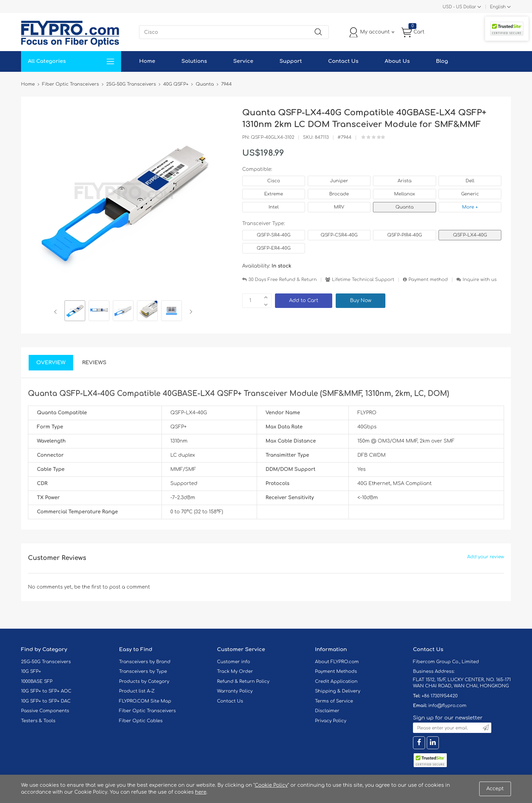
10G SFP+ (31, 671)
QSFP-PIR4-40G (405, 235)
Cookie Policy (271, 785)
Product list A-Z (137, 691)
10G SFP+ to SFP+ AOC (46, 691)
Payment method (428, 280)
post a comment (129, 587)
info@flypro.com (447, 706)
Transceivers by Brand (145, 662)
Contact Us (343, 61)
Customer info (234, 662)
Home (147, 61)
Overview (51, 363)
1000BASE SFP (37, 681)
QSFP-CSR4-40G (339, 235)
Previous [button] (57, 312)
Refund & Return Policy (243, 681)
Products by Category (144, 681)
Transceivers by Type (143, 671)
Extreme (274, 194)
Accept (495, 789)
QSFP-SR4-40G (274, 235)
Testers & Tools (38, 721)
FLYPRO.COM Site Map (145, 701)
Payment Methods (336, 671)
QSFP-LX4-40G (470, 235)
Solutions (194, 61)
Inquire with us (480, 280)
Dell (470, 181)
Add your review (486, 557)
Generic (470, 194)
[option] (75, 312)
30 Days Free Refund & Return (283, 280)
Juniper (339, 181)
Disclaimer (327, 711)
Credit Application (336, 681)
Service (243, 61)
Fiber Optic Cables (141, 721)
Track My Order (235, 671)
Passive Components (45, 711)
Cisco (273, 181)
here (201, 792)
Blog (442, 61)
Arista (405, 181)
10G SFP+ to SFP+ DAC (46, 701)
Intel (273, 207)
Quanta (404, 207)
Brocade (339, 194)
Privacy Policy (331, 721)
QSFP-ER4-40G (274, 248)
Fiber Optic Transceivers (147, 711)
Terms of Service (334, 701)
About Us (397, 61)
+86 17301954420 (440, 696)
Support (291, 61)
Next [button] (190, 312)
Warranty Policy (235, 691)
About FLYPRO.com (337, 662)
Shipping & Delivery (338, 691)
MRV (339, 207)
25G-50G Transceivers (46, 662)
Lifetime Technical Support (363, 280)
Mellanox (405, 194)
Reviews (94, 363)
